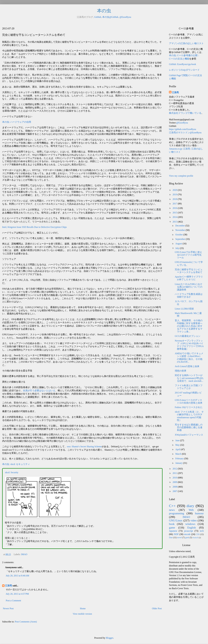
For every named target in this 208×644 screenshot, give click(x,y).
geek (187, 537)
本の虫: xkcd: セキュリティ (16, 464)
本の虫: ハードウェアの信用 (17, 122)
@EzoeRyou (125, 17)
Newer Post (8, 608)
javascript (188, 531)
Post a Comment (13, 601)
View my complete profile (181, 176)
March (179, 454)
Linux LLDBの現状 (184, 309)
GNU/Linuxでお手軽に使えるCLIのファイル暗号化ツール (188, 255)
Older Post (157, 608)
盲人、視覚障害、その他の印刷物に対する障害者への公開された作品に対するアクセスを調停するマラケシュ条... (189, 326)
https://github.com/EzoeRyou (183, 129)
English (192, 528)
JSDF (176, 534)
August (179, 244)
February (180, 459)
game (172, 528)
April (178, 449)
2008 (175, 487)
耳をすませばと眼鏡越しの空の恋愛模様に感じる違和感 (189, 427)
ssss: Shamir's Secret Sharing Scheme (84, 446)
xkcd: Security (12, 472)
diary (190, 506)
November (181, 230)
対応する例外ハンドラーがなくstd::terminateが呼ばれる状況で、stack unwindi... (189, 378)
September (181, 239)
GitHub (98, 17)
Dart (171, 537)
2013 (175, 222)
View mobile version (82, 614)
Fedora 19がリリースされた (189, 407)
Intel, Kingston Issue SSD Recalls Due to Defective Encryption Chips (34, 227)
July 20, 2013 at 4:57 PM (17, 594)
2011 (175, 473)
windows (190, 524)
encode (187, 534)
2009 (175, 482)
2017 (175, 204)
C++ (172, 506)
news (172, 510)
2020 (175, 190)
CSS (198, 534)
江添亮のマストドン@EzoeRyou (185, 133)
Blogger (110, 638)
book (172, 524)
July (178, 248)
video (194, 520)
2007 (175, 491)
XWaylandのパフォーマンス (189, 435)
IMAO (24, 554)
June (178, 440)
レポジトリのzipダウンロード (184, 70)
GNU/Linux (176, 520)
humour (199, 513)
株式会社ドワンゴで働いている (185, 113)
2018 (175, 199)
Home (83, 608)
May (178, 445)
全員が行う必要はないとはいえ (39, 390)
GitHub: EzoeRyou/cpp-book (183, 64)
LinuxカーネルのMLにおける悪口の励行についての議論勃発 (189, 287)
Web (191, 510)
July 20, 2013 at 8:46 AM (17, 576)
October (179, 235)
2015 (175, 213)
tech (202, 531)
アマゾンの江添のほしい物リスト (186, 43)
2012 (175, 469)
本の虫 (104, 11)
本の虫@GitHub (110, 17)
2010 (175, 478)
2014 (175, 217)
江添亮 (9, 586)
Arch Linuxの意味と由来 (187, 366)
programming (177, 513)
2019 (175, 194)
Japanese (173, 531)
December (180, 226)
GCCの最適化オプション (188, 336)
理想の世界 (181, 371)
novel (179, 537)
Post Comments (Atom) (26, 622)
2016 (175, 208)
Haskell (195, 538)
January (179, 463)
